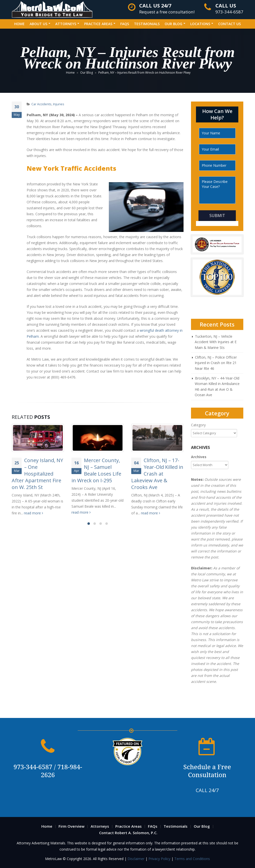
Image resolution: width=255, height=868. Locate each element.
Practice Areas (98, 24)
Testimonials (147, 24)
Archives (199, 457)
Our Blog (173, 24)
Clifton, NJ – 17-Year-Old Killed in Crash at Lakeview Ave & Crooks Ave (157, 474)
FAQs (125, 24)
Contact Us (229, 24)
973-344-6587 (229, 9)
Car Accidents (41, 104)
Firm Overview (71, 826)
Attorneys (66, 24)
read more (33, 513)
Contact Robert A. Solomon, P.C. (128, 833)
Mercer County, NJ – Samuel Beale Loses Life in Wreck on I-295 (96, 470)
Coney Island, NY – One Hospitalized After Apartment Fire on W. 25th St (37, 474)
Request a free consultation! (167, 9)
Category (198, 425)
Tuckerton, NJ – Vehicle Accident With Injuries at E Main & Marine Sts (216, 342)
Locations (200, 24)
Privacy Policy (159, 859)
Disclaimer (136, 859)
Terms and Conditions (192, 859)
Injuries (59, 104)
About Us (38, 24)
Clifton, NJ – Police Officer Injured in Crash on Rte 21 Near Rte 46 (216, 363)
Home (19, 24)
